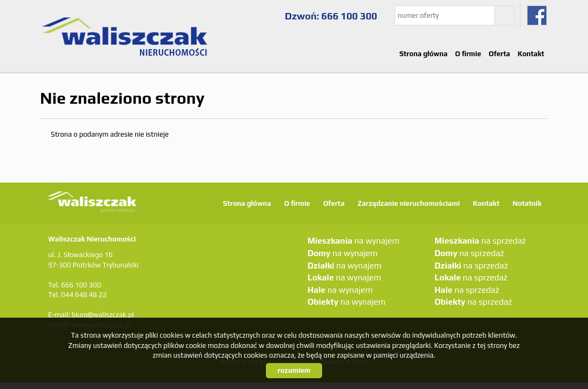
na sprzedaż (480, 240)
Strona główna (423, 54)
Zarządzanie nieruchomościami (408, 203)
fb (537, 15)
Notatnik (527, 203)
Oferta (499, 54)
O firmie (468, 54)
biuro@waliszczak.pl (102, 315)
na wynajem (353, 240)
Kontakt (531, 54)
